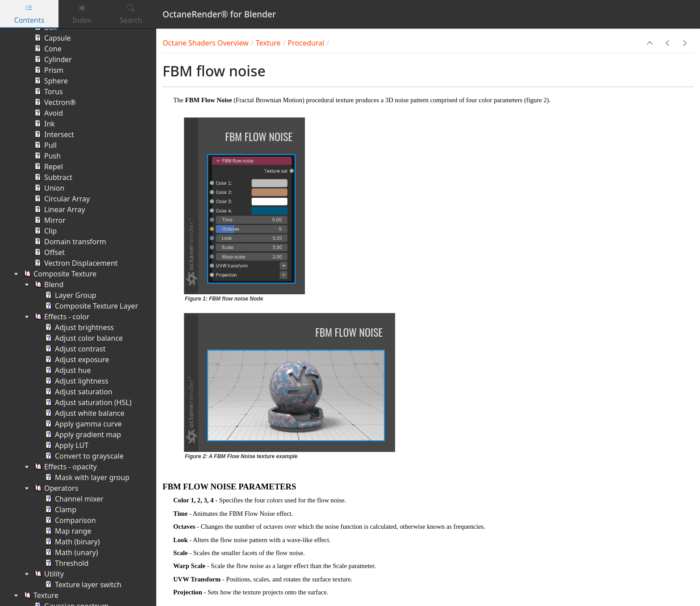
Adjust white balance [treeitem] (84, 413)
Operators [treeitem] (55, 488)
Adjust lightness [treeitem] (76, 381)
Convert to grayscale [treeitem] (83, 456)
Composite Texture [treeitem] (59, 274)
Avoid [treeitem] (48, 113)
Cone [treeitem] (47, 49)
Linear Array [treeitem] (59, 209)
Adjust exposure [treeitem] (76, 359)
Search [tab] (131, 14)
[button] (650, 43)
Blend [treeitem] (48, 284)
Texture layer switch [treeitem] (82, 585)
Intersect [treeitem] (53, 134)
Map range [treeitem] (67, 531)
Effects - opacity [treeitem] (65, 467)
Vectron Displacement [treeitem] (75, 263)
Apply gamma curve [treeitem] (83, 424)
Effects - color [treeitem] (61, 317)
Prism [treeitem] (48, 70)
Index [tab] (82, 14)
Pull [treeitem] (45, 145)
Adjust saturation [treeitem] (78, 392)
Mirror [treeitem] (49, 220)
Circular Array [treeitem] (61, 199)
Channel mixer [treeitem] (73, 499)
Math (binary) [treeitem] (72, 542)
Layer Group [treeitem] (70, 295)
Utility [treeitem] (48, 574)
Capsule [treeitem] (52, 38)
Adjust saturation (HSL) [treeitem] (87, 402)
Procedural (306, 43)
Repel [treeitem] (48, 167)
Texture (268, 43)
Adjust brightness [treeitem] (79, 327)
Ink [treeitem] (44, 124)
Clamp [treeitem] (60, 510)
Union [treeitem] (48, 188)
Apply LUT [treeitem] (66, 445)
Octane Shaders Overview (206, 43)
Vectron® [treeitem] (54, 102)
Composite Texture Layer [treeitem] (91, 306)
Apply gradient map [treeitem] (82, 435)
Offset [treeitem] (49, 252)
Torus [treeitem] (48, 92)
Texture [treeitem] (40, 595)
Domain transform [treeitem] (69, 242)
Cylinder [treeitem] (52, 59)
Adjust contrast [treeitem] (74, 349)
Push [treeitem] (47, 156)
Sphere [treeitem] (50, 81)
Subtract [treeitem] (52, 177)
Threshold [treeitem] (66, 563)
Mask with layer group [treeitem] (86, 477)
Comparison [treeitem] (70, 520)
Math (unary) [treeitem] (71, 552)
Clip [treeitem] (45, 231)
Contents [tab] (29, 14)
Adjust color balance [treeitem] (83, 338)
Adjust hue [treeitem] (67, 370)
